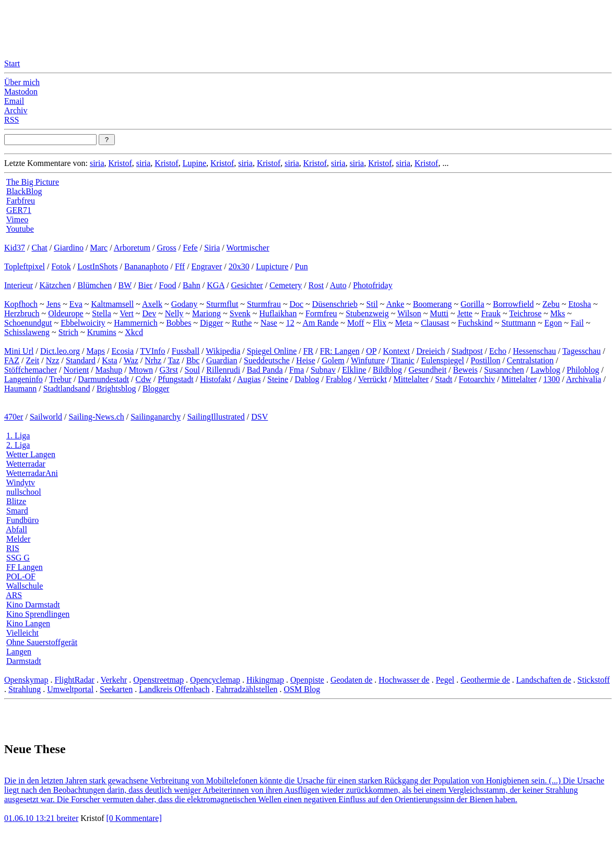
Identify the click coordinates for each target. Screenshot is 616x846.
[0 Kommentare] (134, 818)
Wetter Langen (31, 454)
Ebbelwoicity (83, 323)
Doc (297, 304)
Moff (356, 323)
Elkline (354, 370)
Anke (395, 304)
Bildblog (387, 370)
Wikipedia (223, 351)
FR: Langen (340, 351)
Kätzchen (55, 285)
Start (12, 63)
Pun (301, 266)
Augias (249, 379)
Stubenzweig (367, 313)
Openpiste (307, 680)
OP (371, 351)
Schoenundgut (28, 323)
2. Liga (18, 445)
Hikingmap (265, 680)
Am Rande (320, 323)
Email (14, 101)
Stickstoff (594, 680)
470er (14, 417)
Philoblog (583, 370)
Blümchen (94, 285)
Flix (380, 323)
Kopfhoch (21, 304)
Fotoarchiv (477, 379)
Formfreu (321, 313)
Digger (211, 323)
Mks (558, 313)
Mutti (439, 313)
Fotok (61, 266)
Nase (269, 323)
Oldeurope (66, 313)
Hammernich (136, 323)
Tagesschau (582, 351)
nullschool (24, 492)
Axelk (152, 304)
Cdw (144, 379)
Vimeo (17, 219)
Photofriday (373, 285)
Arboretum (132, 248)
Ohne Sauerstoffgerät (42, 642)
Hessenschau (534, 351)
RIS (13, 548)
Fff (180, 266)
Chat (39, 248)
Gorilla (472, 304)
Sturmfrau (264, 304)
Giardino (69, 248)
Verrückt (372, 379)
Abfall (16, 529)
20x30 (239, 266)
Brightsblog (116, 389)
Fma (297, 370)
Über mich (22, 82)
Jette (465, 313)
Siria (212, 248)
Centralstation (530, 360)
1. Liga (18, 436)
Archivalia (584, 379)
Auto (338, 285)
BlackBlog (24, 191)
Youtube (20, 229)
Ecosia (123, 351)
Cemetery (286, 285)
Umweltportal (70, 689)
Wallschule (25, 586)
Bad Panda (265, 370)
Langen (19, 652)
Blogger (156, 389)
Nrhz (153, 360)
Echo (498, 351)
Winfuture (368, 360)
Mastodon (21, 92)
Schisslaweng (27, 332)
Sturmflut (222, 304)
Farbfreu (21, 201)
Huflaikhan (278, 313)
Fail (577, 323)
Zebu (551, 304)
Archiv (16, 110)
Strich (68, 332)
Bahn (192, 285)
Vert (127, 313)
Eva (76, 304)
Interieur (19, 285)
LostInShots (97, 266)
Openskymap (26, 680)
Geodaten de (351, 680)
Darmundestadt (103, 379)
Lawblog (545, 370)
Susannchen (504, 370)
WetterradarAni (32, 473)
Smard (17, 511)
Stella (101, 313)
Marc (99, 248)
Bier (146, 285)
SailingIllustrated (216, 417)
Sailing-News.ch (97, 417)
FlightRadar (74, 680)
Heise (305, 360)
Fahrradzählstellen (246, 689)
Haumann (20, 389)
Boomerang (433, 304)
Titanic (403, 360)
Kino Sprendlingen (38, 614)
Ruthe (242, 323)
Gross (166, 248)
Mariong (206, 313)
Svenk (240, 313)
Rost (316, 285)
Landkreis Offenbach (174, 689)
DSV (259, 417)
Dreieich (431, 351)
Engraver (207, 266)
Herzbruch (22, 313)
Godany (185, 304)
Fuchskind (475, 323)
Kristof (120, 163)
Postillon (486, 360)
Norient (76, 370)
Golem (333, 360)
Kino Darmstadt (33, 605)
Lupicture (272, 266)
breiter (67, 818)
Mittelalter (411, 379)
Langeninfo (23, 379)
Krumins (102, 332)
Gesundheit (427, 370)
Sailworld (46, 417)
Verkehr (114, 680)
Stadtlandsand (67, 389)
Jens (54, 304)
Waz (131, 360)
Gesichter (247, 285)
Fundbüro (22, 520)
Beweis (465, 370)
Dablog (307, 379)
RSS (11, 120)
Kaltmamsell (112, 304)
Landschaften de (544, 680)
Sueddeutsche (267, 360)
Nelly (174, 313)
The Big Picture (33, 182)
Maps (96, 351)
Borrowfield (513, 304)
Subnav (323, 370)
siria (97, 163)
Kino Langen (28, 623)
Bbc (193, 360)
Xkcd (134, 332)
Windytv (21, 482)
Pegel (445, 680)
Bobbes (179, 323)
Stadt (444, 379)
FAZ (12, 360)
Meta (404, 323)
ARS (14, 595)
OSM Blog (302, 689)
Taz (174, 360)
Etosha (580, 304)
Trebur (60, 379)
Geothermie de (485, 680)
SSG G (18, 558)
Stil (372, 304)
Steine (278, 379)
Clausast (435, 323)
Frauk (491, 313)
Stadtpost (467, 351)
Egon (553, 323)
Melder (18, 539)
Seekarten (116, 689)
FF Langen (25, 567)
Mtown (141, 370)
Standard (81, 360)
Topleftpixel (25, 266)
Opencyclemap (215, 680)
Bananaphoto (146, 266)
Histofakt (216, 379)
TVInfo (152, 351)
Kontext (397, 351)
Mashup (109, 370)
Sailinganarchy (156, 417)
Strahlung (25, 689)
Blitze (16, 501)
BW (125, 285)
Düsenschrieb (335, 304)
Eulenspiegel (442, 360)
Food (168, 285)
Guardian (222, 360)
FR (309, 351)
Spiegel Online (272, 351)
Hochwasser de (404, 680)
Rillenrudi (223, 370)
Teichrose (525, 313)
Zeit (33, 360)
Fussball (186, 351)
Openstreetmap (158, 680)
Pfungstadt (175, 379)
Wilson (409, 313)
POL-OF (21, 576)
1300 (552, 379)
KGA (216, 285)
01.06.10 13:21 (30, 818)
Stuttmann (518, 323)
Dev (149, 313)
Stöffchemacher (31, 370)
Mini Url (19, 351)
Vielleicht (22, 633)
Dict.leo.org (60, 351)
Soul (192, 370)
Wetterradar (26, 464)
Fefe (190, 248)
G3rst (169, 370)
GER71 (19, 210)
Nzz (53, 360)
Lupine (194, 163)
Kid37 (15, 248)
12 (290, 323)
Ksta (109, 360)
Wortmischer (248, 248)
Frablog (339, 379)
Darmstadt (24, 661)
